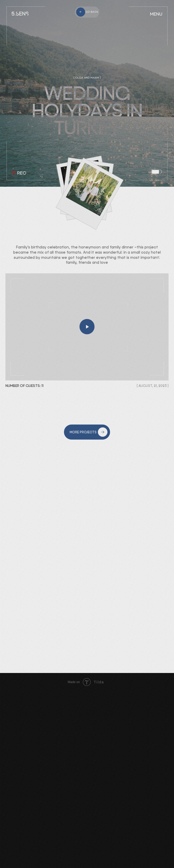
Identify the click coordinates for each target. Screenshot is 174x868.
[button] (87, 327)
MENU (156, 14)
